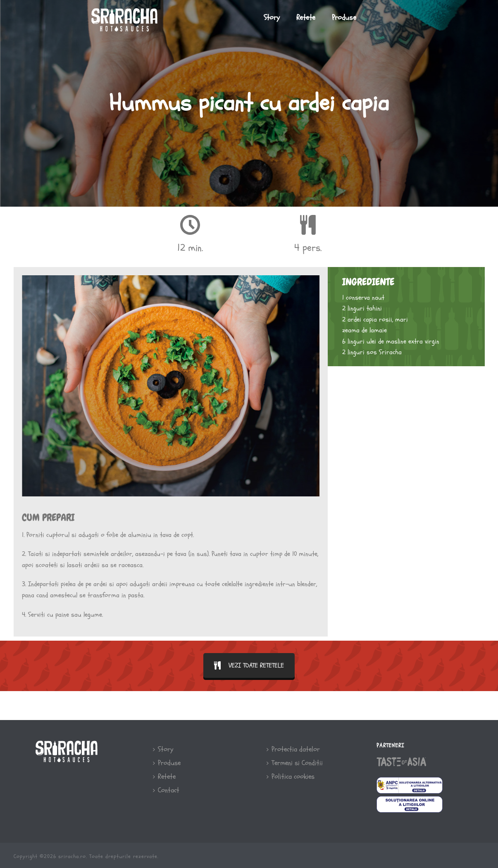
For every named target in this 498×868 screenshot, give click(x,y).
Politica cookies (291, 776)
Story (272, 18)
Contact (166, 790)
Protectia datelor (293, 749)
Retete (306, 18)
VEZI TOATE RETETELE (249, 665)
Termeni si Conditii (295, 763)
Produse (344, 18)
